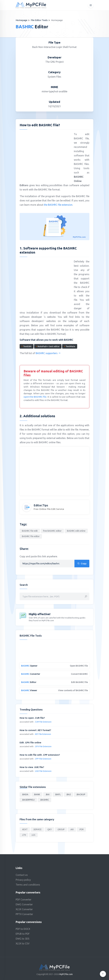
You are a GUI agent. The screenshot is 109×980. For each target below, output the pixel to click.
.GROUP (61, 829)
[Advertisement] (45, 154)
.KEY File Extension (43, 734)
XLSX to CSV (23, 943)
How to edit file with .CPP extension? (40, 755)
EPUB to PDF (23, 934)
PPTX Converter (24, 914)
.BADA (25, 794)
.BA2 (69, 794)
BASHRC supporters (48, 353)
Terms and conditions (28, 885)
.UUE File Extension (43, 771)
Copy (82, 563)
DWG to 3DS (23, 939)
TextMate (70, 346)
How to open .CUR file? (32, 718)
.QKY (49, 829)
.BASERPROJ (28, 800)
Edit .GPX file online (30, 742)
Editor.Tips (41, 505)
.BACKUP (81, 794)
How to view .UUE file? (32, 767)
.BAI (47, 794)
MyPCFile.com (66, 974)
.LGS (33, 835)
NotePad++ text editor (48, 346)
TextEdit (27, 346)
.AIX (72, 829)
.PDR (81, 829)
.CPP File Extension (43, 759)
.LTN (24, 835)
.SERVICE (37, 829)
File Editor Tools (39, 20)
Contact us (22, 875)
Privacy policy (23, 880)
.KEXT (25, 829)
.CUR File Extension (43, 722)
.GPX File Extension (43, 746)
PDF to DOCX (23, 929)
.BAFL (58, 794)
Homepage (22, 20)
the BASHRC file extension (58, 205)
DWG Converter (24, 904)
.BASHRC (44, 800)
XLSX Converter (24, 909)
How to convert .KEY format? (35, 730)
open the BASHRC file (35, 397)
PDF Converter (24, 900)
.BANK (37, 794)
